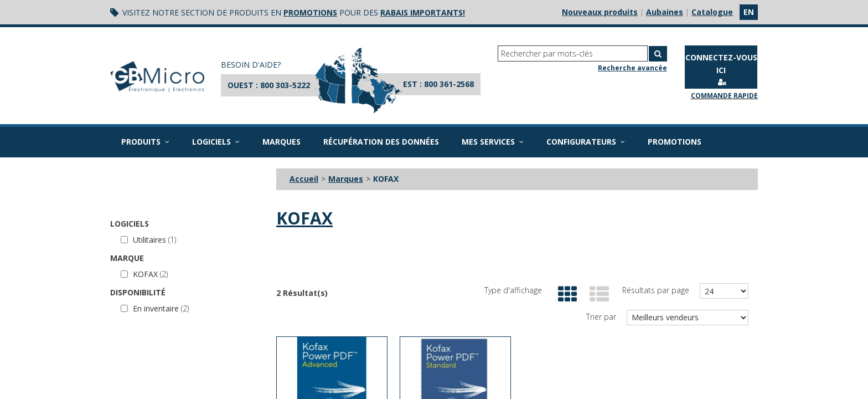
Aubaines (665, 12)
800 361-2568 (449, 84)
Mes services (493, 142)
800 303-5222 (285, 85)
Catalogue (712, 12)
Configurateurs (586, 142)
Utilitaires (148, 240)
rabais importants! (423, 12)
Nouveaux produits (600, 12)
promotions (310, 12)
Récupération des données (381, 142)
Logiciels (216, 142)
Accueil (304, 179)
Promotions (675, 142)
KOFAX (144, 274)
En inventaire (155, 308)
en (749, 12)
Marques (281, 142)
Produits (145, 142)
